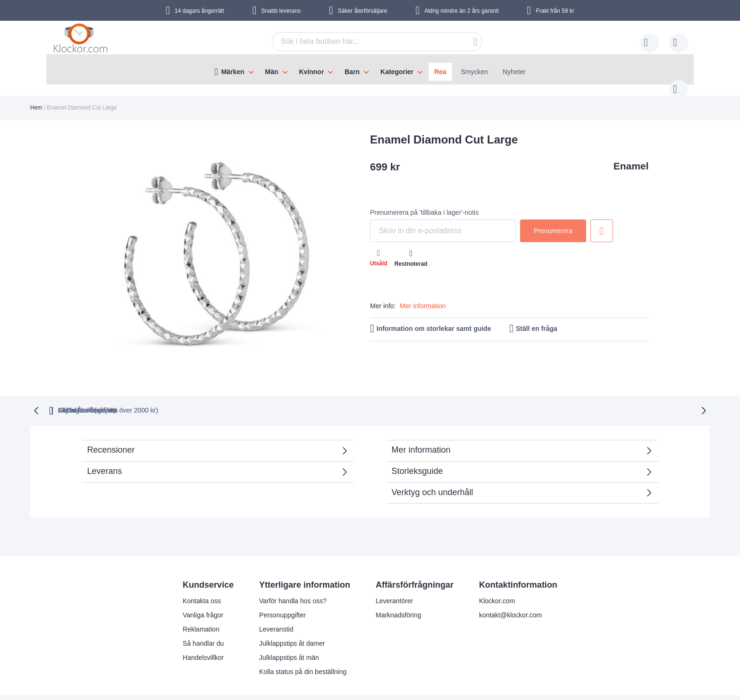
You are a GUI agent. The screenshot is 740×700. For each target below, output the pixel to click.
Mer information (423, 296)
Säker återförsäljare (363, 11)
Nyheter (514, 72)
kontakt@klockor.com (510, 595)
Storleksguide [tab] (417, 451)
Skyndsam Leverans (348, 390)
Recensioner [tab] (213, 433)
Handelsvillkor (203, 638)
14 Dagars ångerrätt (538, 390)
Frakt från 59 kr (555, 11)
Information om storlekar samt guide (434, 319)
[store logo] (82, 40)
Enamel (631, 156)
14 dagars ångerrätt (199, 11)
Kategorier (397, 72)
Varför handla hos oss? (293, 581)
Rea (440, 72)
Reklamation (201, 609)
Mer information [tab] (421, 430)
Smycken (475, 72)
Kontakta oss (202, 581)
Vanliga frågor (203, 595)
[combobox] (362, 42)
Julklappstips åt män (289, 638)
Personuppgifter (282, 595)
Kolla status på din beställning (303, 652)
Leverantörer (394, 581)
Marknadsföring (399, 595)
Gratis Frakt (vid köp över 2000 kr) (232, 390)
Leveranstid (276, 609)
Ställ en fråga (537, 319)
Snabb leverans (281, 11)
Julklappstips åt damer (292, 624)
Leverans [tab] (105, 451)
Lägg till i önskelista (602, 221)
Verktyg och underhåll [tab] (433, 472)
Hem (36, 98)
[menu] (370, 69)
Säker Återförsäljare (443, 390)
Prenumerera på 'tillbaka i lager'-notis (424, 203)
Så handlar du (203, 624)
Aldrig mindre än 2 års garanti (461, 11)
